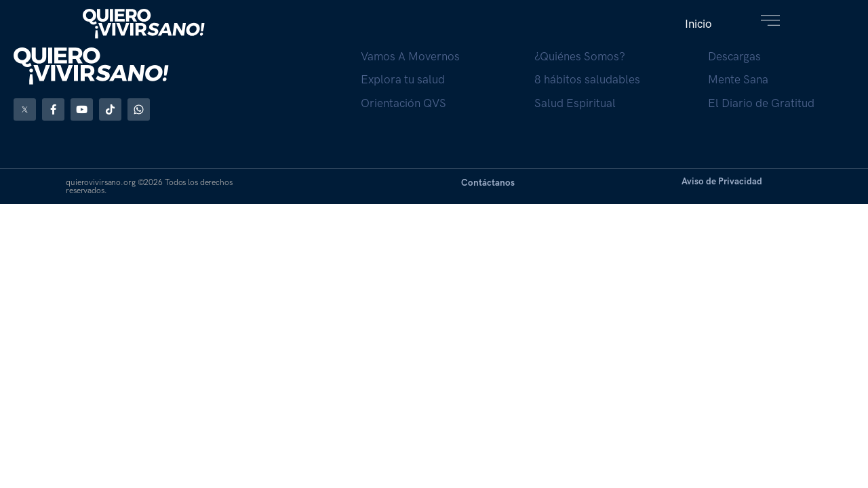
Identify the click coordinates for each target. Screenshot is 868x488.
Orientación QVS (403, 103)
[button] (698, 24)
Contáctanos (488, 182)
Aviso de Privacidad (722, 181)
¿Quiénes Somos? (580, 56)
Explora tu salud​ (403, 79)
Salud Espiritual (575, 103)
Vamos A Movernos (410, 56)
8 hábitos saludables (587, 79)
